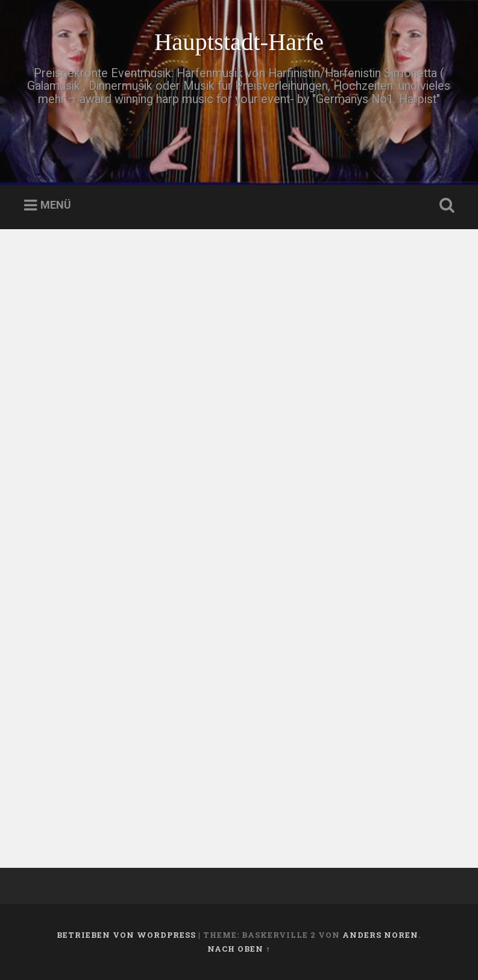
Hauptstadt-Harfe (239, 42)
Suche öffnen (444, 206)
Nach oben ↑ (239, 949)
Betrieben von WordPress (126, 935)
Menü (56, 205)
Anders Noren (380, 935)
